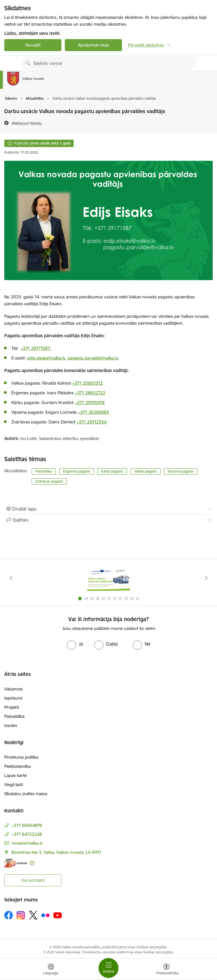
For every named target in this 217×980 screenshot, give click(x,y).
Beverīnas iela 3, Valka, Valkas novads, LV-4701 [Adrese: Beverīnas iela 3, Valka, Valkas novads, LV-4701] (56, 852)
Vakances (13, 689)
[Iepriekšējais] (11, 578)
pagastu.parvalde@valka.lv (93, 358)
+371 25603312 (88, 383)
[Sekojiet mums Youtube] (58, 915)
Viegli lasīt (14, 785)
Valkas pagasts (145, 471)
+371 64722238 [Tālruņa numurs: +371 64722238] (27, 834)
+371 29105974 (90, 402)
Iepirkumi (13, 698)
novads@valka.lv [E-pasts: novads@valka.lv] (27, 843)
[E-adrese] (16, 863)
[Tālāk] (206, 578)
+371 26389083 (94, 412)
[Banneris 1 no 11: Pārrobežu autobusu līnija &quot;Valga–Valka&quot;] (108, 578)
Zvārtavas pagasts (49, 481)
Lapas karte (16, 775)
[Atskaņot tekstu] (27, 123)
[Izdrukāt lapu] (108, 509)
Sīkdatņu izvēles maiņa (26, 794)
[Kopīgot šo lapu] (108, 520)
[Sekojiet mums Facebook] (9, 915)
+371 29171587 (35, 348)
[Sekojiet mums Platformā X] (33, 915)
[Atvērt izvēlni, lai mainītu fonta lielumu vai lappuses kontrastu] (166, 970)
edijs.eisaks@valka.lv (46, 358)
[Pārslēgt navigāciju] (108, 968)
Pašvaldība (44, 471)
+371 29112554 (92, 422)
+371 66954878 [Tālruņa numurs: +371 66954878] (27, 825)
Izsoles (11, 725)
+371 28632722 (90, 393)
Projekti (12, 707)
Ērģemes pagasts (77, 471)
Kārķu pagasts (112, 471)
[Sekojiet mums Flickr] (45, 915)
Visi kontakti (33, 880)
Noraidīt (33, 45)
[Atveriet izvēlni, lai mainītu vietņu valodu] (51, 970)
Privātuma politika (21, 757)
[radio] (75, 644)
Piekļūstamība (18, 766)
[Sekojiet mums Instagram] (21, 915)
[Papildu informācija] (32, 863)
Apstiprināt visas (94, 45)
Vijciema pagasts (181, 471)
